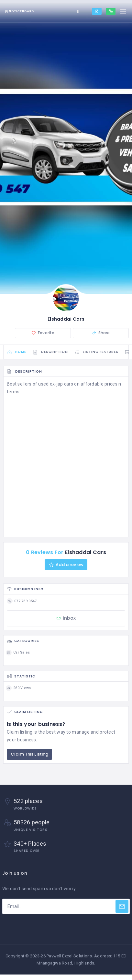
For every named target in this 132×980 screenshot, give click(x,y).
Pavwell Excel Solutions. (70, 956)
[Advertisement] (66, 465)
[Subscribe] (122, 906)
